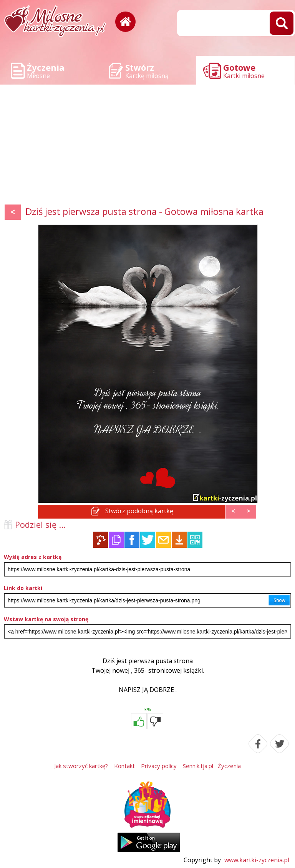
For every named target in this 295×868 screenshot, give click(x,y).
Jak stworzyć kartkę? (81, 766)
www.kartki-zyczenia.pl (257, 860)
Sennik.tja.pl (198, 766)
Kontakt (124, 766)
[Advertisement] (147, 146)
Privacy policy (159, 766)
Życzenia (229, 766)
